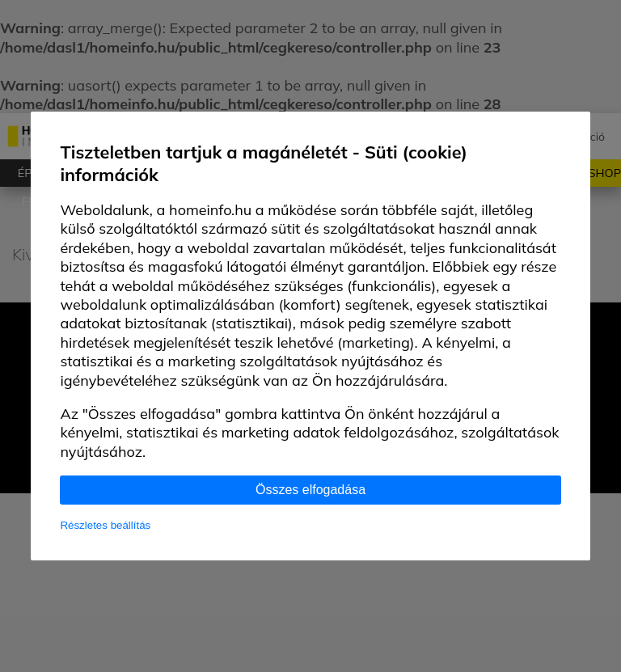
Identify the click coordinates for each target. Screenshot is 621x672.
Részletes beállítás (105, 525)
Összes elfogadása (310, 490)
